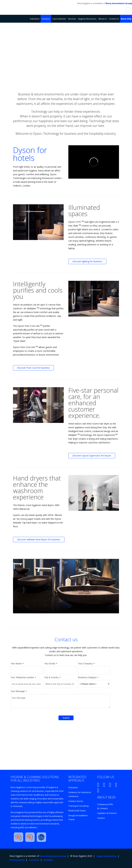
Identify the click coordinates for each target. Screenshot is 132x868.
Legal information (107, 856)
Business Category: (88, 677)
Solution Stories (76, 801)
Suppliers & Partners (107, 813)
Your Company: (86, 664)
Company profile (105, 804)
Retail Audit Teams (77, 811)
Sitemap (48, 860)
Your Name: (16, 664)
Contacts (104, 808)
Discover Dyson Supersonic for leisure (92, 456)
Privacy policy (17, 860)
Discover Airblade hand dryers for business (39, 539)
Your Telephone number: (23, 677)
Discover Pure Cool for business (33, 368)
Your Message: (18, 691)
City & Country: (52, 677)
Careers (101, 818)
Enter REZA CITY (65, 759)
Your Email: (50, 664)
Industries (73, 787)
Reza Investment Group (119, 3)
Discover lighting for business (87, 261)
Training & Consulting (78, 806)
